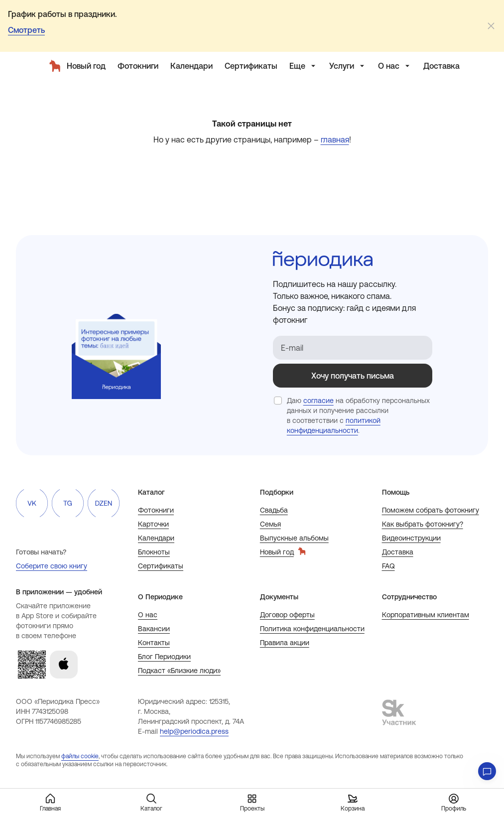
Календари (156, 538)
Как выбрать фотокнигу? (423, 524)
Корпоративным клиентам (426, 615)
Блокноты (154, 552)
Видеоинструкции (411, 538)
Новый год (283, 551)
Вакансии (154, 629)
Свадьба (274, 510)
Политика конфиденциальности (312, 629)
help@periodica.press (194, 731)
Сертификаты (161, 566)
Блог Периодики (164, 657)
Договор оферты (287, 615)
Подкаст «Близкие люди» (179, 671)
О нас (148, 615)
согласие (318, 401)
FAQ (388, 566)
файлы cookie (80, 756)
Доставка (398, 552)
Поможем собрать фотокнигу (431, 510)
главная (335, 139)
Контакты (154, 643)
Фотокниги (156, 510)
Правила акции (285, 643)
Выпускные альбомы (294, 538)
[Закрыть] (491, 26)
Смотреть (26, 30)
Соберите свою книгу (52, 566)
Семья (270, 524)
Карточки (153, 524)
